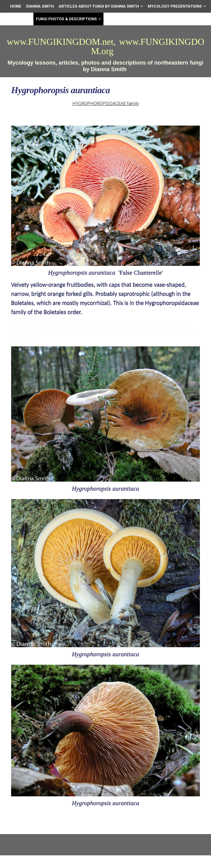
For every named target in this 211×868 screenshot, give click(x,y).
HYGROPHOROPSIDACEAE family (106, 103)
